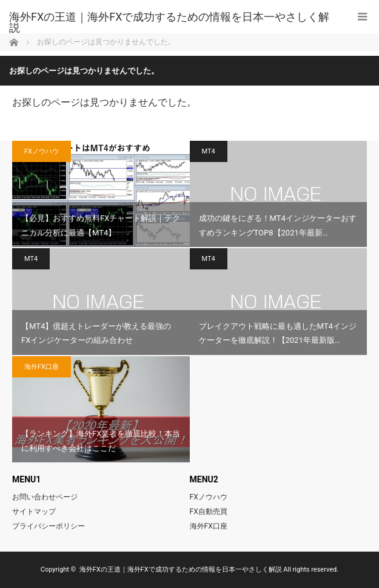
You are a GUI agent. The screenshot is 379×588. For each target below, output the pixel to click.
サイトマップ (34, 512)
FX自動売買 (209, 512)
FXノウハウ (42, 151)
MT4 (209, 151)
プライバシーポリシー (49, 526)
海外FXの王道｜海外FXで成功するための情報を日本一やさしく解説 (169, 22)
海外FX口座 (42, 367)
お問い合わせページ (45, 497)
